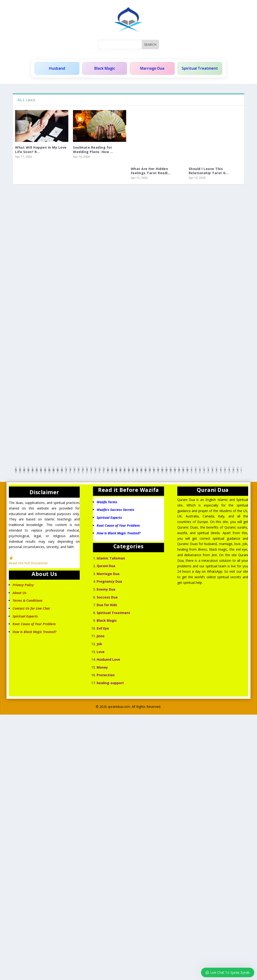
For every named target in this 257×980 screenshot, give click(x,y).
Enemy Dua (106, 589)
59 (20, 473)
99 (187, 473)
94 (166, 473)
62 (33, 473)
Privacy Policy (23, 585)
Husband (57, 69)
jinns (101, 636)
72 (74, 473)
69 (62, 473)
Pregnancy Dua (109, 581)
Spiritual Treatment (200, 69)
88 (141, 473)
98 (183, 473)
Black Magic (104, 69)
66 (49, 473)
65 (45, 473)
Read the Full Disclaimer (28, 563)
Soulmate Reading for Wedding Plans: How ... (93, 150)
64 (41, 473)
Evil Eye (103, 628)
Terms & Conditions (28, 601)
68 (58, 473)
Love (101, 652)
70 (66, 473)
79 (104, 473)
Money (102, 667)
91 (154, 473)
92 (158, 473)
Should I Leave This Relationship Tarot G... (209, 171)
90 (150, 473)
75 (87, 473)
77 (95, 473)
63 (37, 473)
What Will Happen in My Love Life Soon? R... (41, 150)
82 (116, 473)
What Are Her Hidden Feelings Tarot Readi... (151, 171)
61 (28, 473)
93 (162, 473)
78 (99, 473)
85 (129, 473)
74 (83, 473)
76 (91, 473)
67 (53, 473)
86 (133, 473)
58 (16, 473)
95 (171, 473)
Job (99, 644)
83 (120, 473)
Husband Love (108, 659)
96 (175, 473)
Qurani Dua (106, 566)
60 (24, 473)
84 (125, 473)
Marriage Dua (152, 69)
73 (79, 473)
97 (179, 473)
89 (145, 473)
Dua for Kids (107, 605)
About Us (20, 593)
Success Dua (107, 597)
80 (108, 473)
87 (137, 473)
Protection (106, 675)
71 (70, 473)
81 (112, 473)
